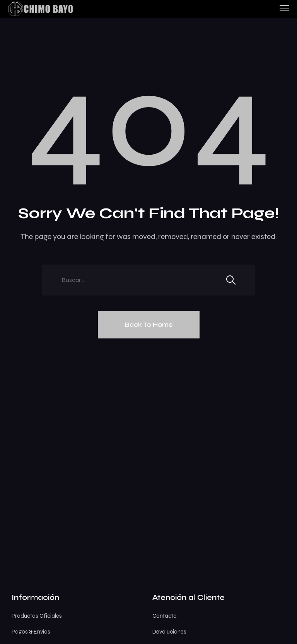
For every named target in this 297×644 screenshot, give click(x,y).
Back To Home (149, 325)
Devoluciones (169, 632)
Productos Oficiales (37, 616)
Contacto (165, 616)
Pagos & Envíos (31, 632)
